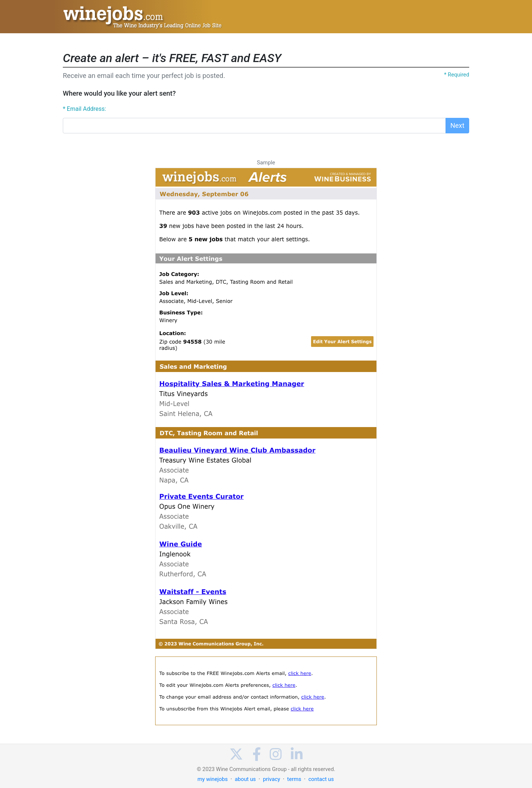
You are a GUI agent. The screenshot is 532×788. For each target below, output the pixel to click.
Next (457, 125)
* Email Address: (84, 109)
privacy (272, 779)
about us (245, 779)
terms (294, 779)
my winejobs (212, 779)
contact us (321, 779)
